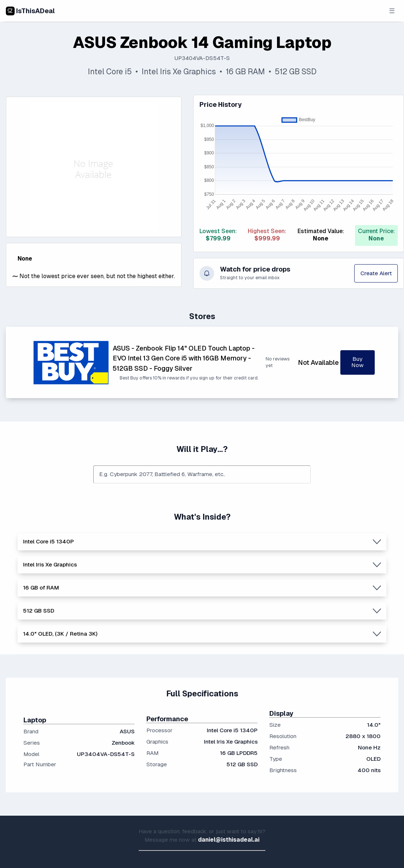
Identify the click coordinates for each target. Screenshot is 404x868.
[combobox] (202, 475)
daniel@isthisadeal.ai (229, 840)
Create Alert (376, 273)
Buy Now (358, 362)
